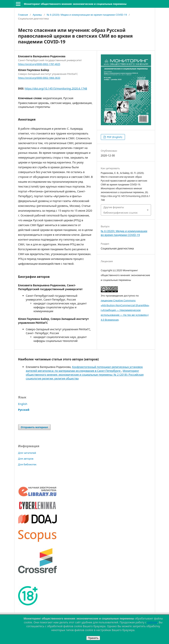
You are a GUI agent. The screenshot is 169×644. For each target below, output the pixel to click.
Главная (23, 15)
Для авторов (26, 459)
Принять (93, 638)
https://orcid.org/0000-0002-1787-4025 (39, 64)
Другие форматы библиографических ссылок (121, 210)
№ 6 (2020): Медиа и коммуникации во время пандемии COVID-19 (87, 15)
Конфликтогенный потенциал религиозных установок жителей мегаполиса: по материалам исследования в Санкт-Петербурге (84, 369)
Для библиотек (27, 464)
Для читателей (27, 453)
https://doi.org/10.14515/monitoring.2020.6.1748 (56, 88)
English (23, 404)
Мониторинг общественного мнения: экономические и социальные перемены (75, 4)
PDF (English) (114, 137)
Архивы (37, 15)
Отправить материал (34, 427)
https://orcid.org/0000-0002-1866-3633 (39, 78)
